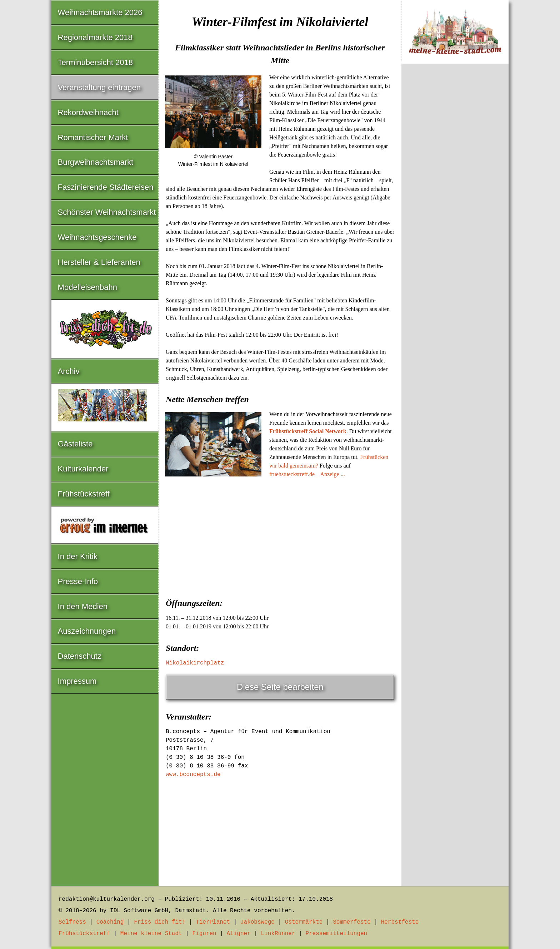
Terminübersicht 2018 (95, 62)
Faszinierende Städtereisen (106, 187)
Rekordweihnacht (88, 112)
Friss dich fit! (160, 922)
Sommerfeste (352, 922)
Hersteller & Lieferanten (99, 262)
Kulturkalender (83, 469)
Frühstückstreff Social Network (308, 431)
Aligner (239, 934)
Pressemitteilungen (336, 934)
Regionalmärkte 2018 (95, 37)
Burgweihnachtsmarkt (96, 162)
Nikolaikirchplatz (195, 663)
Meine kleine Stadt (151, 934)
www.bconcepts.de (193, 775)
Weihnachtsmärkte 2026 (100, 12)
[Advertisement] (280, 536)
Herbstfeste (400, 922)
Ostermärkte (304, 922)
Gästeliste (75, 444)
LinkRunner (278, 934)
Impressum (77, 681)
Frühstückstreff (84, 494)
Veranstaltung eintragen (99, 87)
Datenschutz (80, 656)
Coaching (110, 922)
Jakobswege (257, 922)
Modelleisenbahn (87, 287)
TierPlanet (213, 922)
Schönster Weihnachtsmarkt (107, 212)
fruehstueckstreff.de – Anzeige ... (307, 474)
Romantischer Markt (93, 137)
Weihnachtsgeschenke (97, 237)
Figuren (204, 934)
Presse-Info (78, 581)
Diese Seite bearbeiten (280, 687)
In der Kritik (78, 556)
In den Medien (83, 606)
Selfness (72, 922)
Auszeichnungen (87, 631)
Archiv (69, 371)
